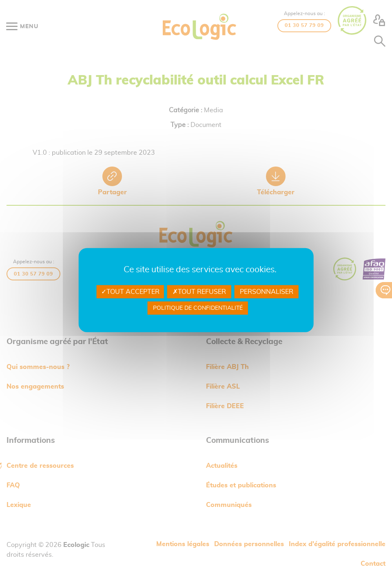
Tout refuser (199, 291)
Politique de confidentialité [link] (198, 308)
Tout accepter (130, 291)
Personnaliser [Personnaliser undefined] (267, 291)
